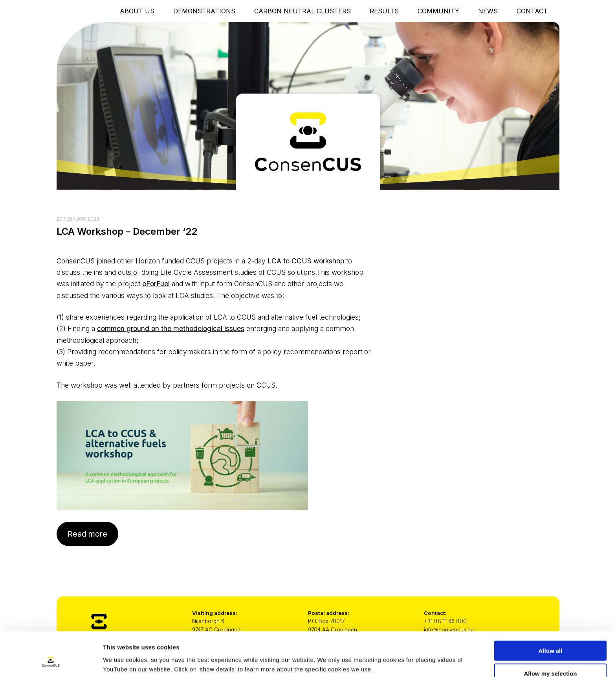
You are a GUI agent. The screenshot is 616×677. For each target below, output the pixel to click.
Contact (532, 11)
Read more (87, 534)
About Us (137, 11)
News (488, 11)
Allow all (551, 612)
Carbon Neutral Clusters (302, 11)
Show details (412, 656)
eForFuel (156, 284)
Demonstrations (204, 11)
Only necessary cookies (551, 658)
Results (384, 11)
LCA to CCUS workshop (306, 261)
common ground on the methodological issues (171, 328)
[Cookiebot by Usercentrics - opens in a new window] (51, 662)
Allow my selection (550, 635)
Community (438, 11)
